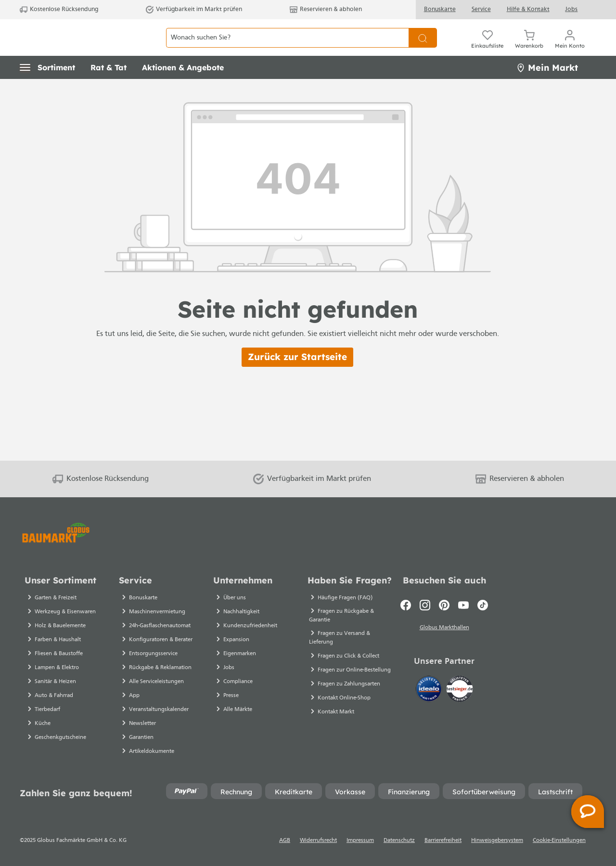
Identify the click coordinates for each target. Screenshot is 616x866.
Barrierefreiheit (443, 840)
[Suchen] (423, 48)
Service (481, 9)
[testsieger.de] (460, 691)
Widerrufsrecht (318, 840)
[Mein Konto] (570, 48)
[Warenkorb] (529, 48)
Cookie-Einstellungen (559, 840)
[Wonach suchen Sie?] (287, 48)
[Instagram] (425, 605)
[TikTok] (483, 605)
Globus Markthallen (444, 629)
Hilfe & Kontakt (528, 9)
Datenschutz (399, 840)
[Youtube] (463, 605)
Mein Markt (547, 89)
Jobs (571, 9)
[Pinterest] (444, 605)
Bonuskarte (440, 9)
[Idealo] (430, 691)
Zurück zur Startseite (297, 378)
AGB (285, 840)
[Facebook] (406, 605)
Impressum (360, 840)
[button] (47, 89)
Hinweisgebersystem (497, 840)
